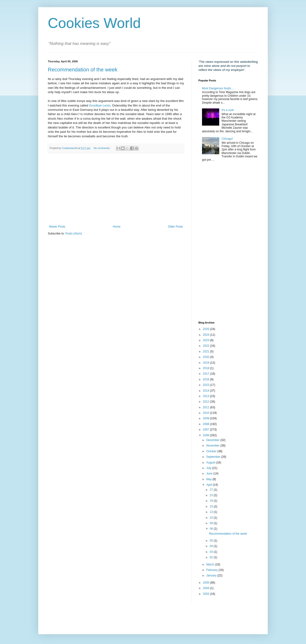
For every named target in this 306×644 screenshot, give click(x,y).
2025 (207, 329)
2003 (207, 594)
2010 (207, 413)
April (210, 485)
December (213, 440)
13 (212, 512)
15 (212, 506)
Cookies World (94, 23)
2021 (207, 351)
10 (212, 518)
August (211, 463)
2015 (207, 385)
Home (117, 227)
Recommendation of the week (83, 70)
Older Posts (175, 227)
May (209, 479)
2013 (207, 396)
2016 (207, 379)
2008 (207, 424)
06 (212, 529)
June (210, 474)
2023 (207, 340)
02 (212, 557)
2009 (207, 418)
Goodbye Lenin (100, 105)
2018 (207, 368)
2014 (207, 391)
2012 (207, 402)
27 (212, 490)
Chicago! (227, 139)
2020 (207, 357)
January (212, 575)
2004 (207, 588)
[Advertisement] (116, 189)
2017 (207, 374)
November (213, 446)
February (212, 570)
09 (212, 523)
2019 (207, 363)
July (209, 468)
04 (212, 546)
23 (212, 495)
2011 (207, 407)
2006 (207, 435)
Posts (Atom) (74, 234)
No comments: (102, 148)
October (212, 451)
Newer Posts (57, 227)
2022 (207, 346)
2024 (207, 335)
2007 (207, 430)
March (211, 564)
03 (212, 552)
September (214, 457)
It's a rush (228, 110)
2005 (207, 583)
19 (212, 501)
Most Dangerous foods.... (218, 88)
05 (212, 541)
